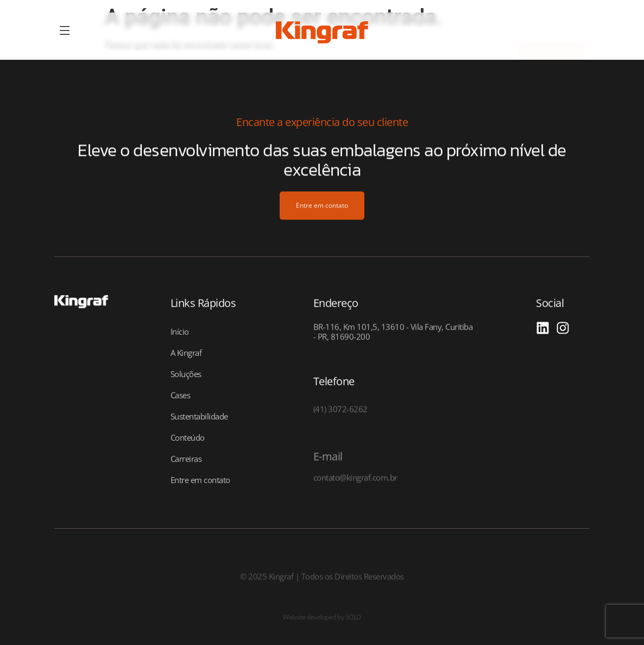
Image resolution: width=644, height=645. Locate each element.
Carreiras (186, 459)
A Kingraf (186, 353)
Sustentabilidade (199, 416)
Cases (181, 395)
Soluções (186, 374)
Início (180, 331)
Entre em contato (200, 480)
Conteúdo (188, 437)
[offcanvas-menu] (65, 31)
